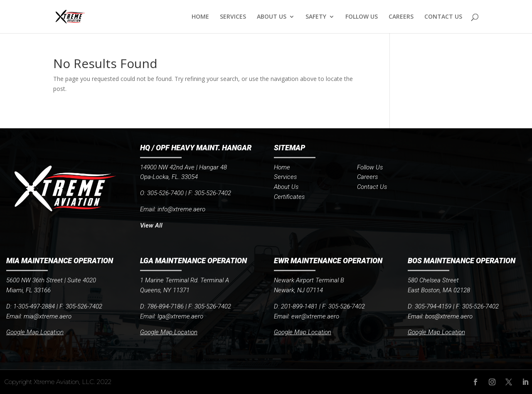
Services (285, 177)
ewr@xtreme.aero (315, 316)
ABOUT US (272, 17)
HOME (200, 17)
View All (151, 225)
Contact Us (372, 187)
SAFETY (316, 17)
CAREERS (401, 17)
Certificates (289, 197)
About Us (286, 187)
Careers (367, 177)
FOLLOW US (362, 17)
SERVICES (233, 17)
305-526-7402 (213, 306)
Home (282, 167)
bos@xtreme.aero (449, 316)
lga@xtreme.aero (180, 316)
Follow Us (370, 167)
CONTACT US (443, 17)
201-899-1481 (299, 306)
